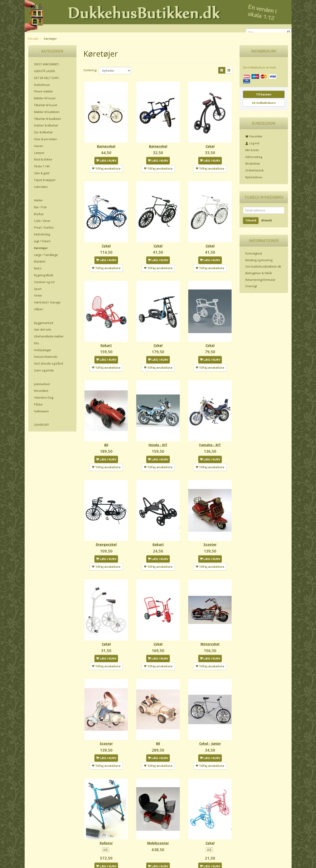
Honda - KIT (158, 425)
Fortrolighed (254, 253)
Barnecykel (106, 141)
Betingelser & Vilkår (259, 273)
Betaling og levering (259, 260)
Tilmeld (251, 220)
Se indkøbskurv (264, 103)
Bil (106, 425)
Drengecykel (106, 520)
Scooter (210, 520)
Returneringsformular (260, 280)
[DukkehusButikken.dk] (158, 15)
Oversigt (251, 286)
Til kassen (264, 94)
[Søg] (289, 32)
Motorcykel (210, 614)
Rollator (106, 804)
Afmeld (266, 220)
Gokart (106, 330)
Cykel (210, 141)
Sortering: (90, 70)
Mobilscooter (158, 804)
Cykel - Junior (210, 709)
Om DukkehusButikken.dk (263, 266)
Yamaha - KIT (210, 425)
